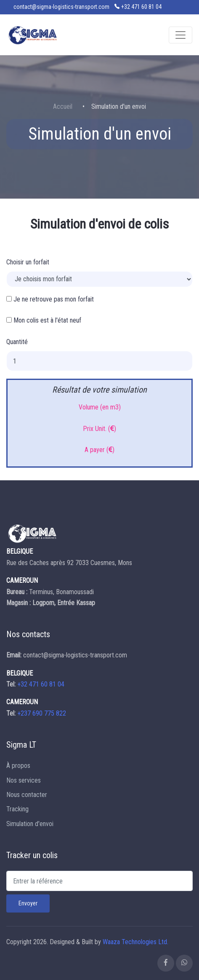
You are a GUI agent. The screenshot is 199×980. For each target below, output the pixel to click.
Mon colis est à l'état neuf (44, 320)
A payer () (99, 450)
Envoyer (28, 903)
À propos (18, 766)
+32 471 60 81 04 (141, 7)
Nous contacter (27, 795)
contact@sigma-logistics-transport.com (61, 7)
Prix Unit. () (99, 429)
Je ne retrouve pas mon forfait (50, 299)
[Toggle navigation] (180, 35)
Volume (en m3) (100, 407)
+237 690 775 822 (42, 713)
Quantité (17, 342)
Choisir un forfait (28, 262)
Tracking (17, 809)
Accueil (63, 106)
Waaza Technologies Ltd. (135, 942)
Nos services (24, 780)
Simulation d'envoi (30, 824)
